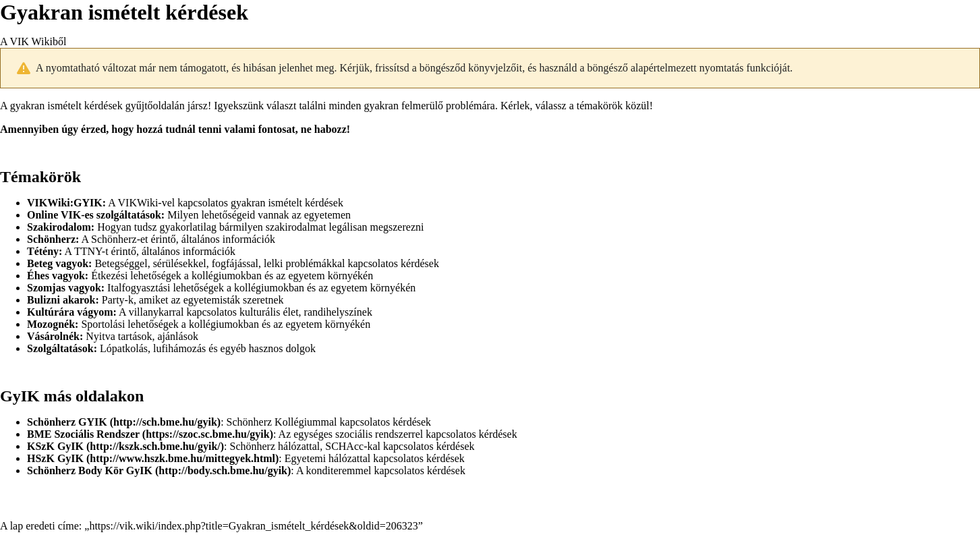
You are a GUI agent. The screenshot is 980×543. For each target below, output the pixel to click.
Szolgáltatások (60, 348)
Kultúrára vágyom (70, 312)
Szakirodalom (59, 227)
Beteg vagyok (58, 263)
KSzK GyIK (55, 446)
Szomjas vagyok (64, 288)
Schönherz (51, 239)
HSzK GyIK (55, 458)
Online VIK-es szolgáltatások (94, 215)
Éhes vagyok (56, 276)
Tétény (43, 251)
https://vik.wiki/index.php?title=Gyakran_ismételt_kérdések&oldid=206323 (253, 526)
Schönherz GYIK (67, 422)
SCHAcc (344, 446)
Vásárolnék (53, 336)
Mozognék (51, 324)
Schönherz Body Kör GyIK (90, 470)
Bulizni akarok (61, 300)
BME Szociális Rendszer (83, 434)
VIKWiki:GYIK (65, 203)
